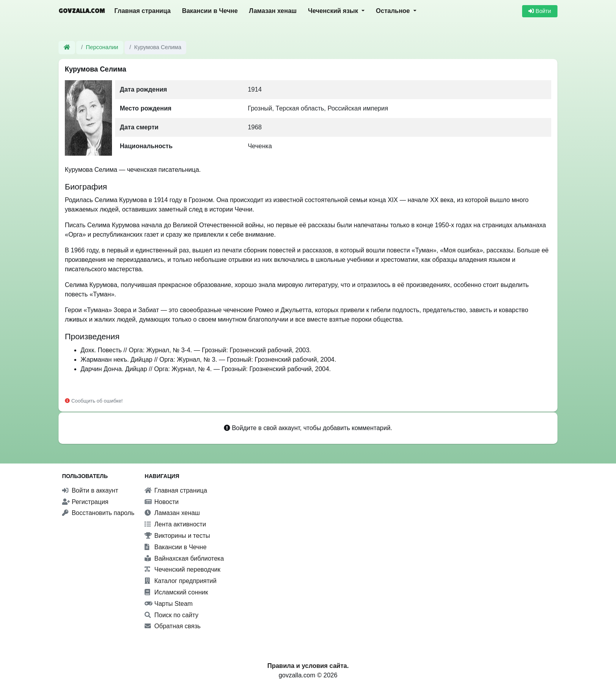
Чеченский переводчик (182, 569)
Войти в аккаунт (90, 490)
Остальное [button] (394, 11)
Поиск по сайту (171, 615)
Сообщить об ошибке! (94, 401)
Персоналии (102, 47)
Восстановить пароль (98, 513)
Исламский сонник (176, 592)
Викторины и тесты (177, 536)
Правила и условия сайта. (308, 666)
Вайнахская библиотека (184, 558)
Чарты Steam (169, 604)
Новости (161, 502)
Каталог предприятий (181, 581)
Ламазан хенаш (273, 11)
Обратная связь (172, 626)
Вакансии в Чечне (210, 11)
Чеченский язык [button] (334, 11)
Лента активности (175, 524)
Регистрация (85, 502)
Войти (540, 11)
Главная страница (142, 11)
